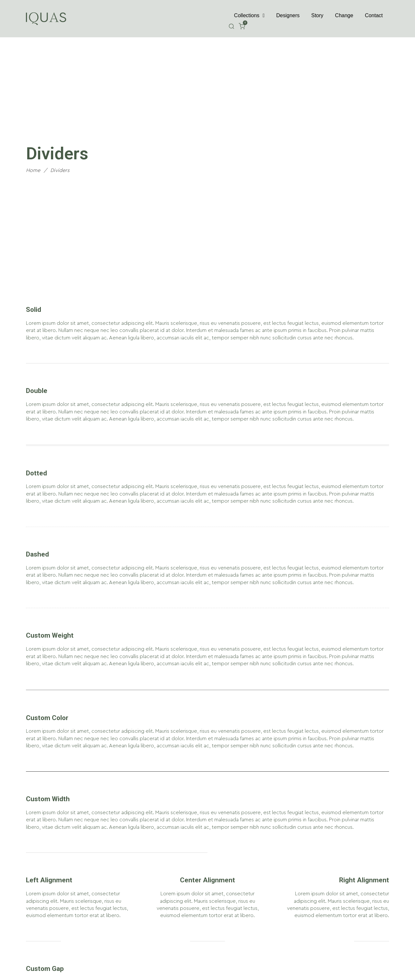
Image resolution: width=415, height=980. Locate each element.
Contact (374, 15)
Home (33, 170)
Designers (288, 15)
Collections (249, 16)
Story (317, 15)
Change (344, 15)
